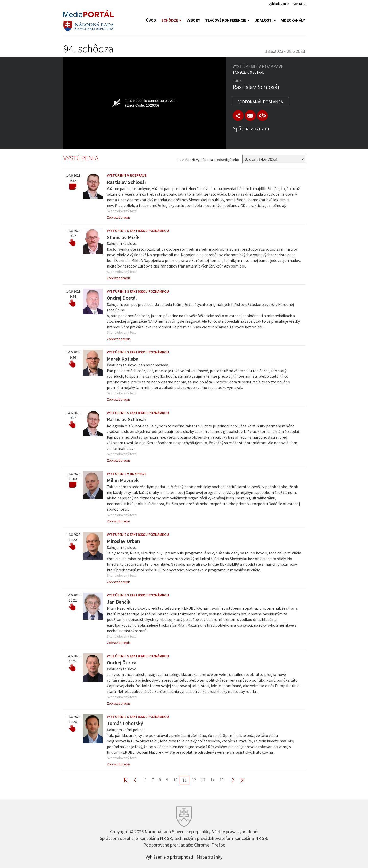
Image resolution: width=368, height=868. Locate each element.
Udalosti (265, 20)
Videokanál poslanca (261, 102)
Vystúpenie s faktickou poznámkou (138, 231)
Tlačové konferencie (227, 20)
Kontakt (299, 4)
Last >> (239, 780)
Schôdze (171, 20)
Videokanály (293, 20)
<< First (129, 780)
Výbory (193, 20)
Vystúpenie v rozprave (127, 175)
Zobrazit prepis (119, 217)
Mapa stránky (209, 856)
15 (222, 780)
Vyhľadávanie (279, 4)
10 (175, 780)
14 (212, 780)
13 (203, 780)
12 (194, 780)
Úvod (151, 20)
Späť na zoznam (251, 129)
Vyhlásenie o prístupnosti (169, 856)
